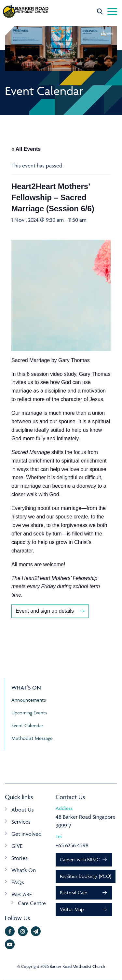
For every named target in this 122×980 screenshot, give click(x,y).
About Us (23, 810)
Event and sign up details (45, 611)
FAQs (18, 882)
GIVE (17, 846)
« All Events (26, 149)
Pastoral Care (74, 892)
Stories (20, 858)
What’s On (24, 870)
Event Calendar (27, 725)
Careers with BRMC (80, 859)
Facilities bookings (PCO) (86, 876)
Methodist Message (32, 738)
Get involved (27, 834)
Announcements (29, 700)
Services (21, 822)
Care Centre (32, 903)
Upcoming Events (29, 713)
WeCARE (22, 894)
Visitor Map (72, 909)
